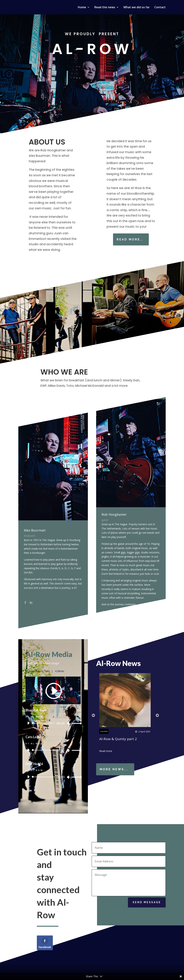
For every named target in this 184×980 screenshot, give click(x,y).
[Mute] (68, 723)
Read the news (105, 8)
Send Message (147, 905)
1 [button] (120, 761)
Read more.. (141, 239)
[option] (125, 713)
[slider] (44, 723)
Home (82, 8)
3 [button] (131, 761)
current (104, 731)
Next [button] (157, 715)
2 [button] (125, 761)
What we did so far (137, 8)
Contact (160, 8)
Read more (106, 751)
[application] (53, 723)
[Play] (28, 723)
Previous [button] (93, 715)
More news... (114, 769)
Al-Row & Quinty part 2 (119, 739)
